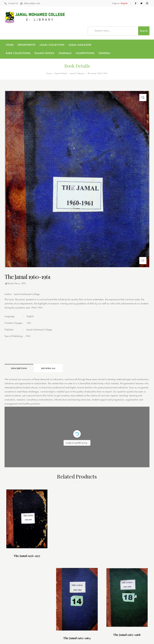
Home (49, 65)
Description (19, 360)
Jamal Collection (77, 65)
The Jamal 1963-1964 (58, 570)
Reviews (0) (48, 360)
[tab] (19, 360)
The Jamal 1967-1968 (108, 570)
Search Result (61, 65)
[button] (143, 252)
